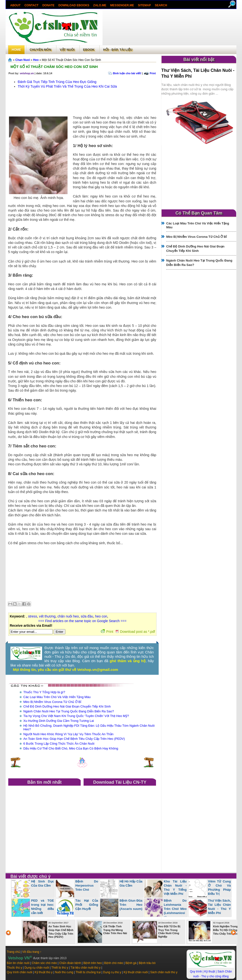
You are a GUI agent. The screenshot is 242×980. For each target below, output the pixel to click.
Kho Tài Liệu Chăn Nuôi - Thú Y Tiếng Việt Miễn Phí (175, 888)
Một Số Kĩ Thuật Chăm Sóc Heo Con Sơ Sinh (54, 67)
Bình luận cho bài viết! (127, 73)
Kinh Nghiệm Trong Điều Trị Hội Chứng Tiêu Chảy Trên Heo (225, 930)
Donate (48, 5)
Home (16, 50)
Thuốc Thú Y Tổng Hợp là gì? (44, 692)
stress (32, 616)
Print (153, 73)
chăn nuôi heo (68, 616)
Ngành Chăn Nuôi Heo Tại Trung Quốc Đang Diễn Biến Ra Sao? (69, 711)
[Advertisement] (169, 28)
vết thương (47, 616)
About (15, 5)
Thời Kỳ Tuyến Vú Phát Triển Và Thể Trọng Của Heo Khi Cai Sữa (67, 86)
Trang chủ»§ (10, 60)
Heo (36, 60)
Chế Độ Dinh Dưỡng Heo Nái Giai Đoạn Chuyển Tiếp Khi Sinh (67, 706)
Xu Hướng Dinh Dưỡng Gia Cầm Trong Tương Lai (59, 721)
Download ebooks (74, 5)
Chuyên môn (40, 50)
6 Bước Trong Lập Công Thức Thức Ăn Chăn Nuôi (59, 744)
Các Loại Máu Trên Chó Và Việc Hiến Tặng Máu (57, 697)
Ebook (89, 50)
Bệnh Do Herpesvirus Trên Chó (87, 885)
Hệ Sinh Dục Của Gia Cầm (43, 883)
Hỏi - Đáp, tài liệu (118, 50)
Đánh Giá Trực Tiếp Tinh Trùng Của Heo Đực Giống (57, 82)
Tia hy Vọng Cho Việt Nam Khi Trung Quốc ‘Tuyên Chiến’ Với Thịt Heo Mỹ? (76, 716)
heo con (101, 616)
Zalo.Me (100, 5)
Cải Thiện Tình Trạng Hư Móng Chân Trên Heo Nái (115, 930)
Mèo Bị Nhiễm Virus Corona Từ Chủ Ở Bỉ (52, 702)
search (161, 5)
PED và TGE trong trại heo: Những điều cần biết (43, 907)
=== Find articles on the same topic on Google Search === (82, 621)
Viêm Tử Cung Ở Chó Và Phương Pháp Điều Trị (219, 888)
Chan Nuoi (23, 60)
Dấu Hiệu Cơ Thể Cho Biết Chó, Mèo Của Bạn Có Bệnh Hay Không (71, 748)
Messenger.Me (122, 5)
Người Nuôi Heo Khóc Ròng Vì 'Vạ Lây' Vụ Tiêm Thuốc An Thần (68, 734)
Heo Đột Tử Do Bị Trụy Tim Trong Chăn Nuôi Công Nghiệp (169, 931)
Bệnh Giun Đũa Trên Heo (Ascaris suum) (131, 905)
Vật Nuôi (67, 50)
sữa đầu (87, 616)
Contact (32, 5)
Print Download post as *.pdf (128, 632)
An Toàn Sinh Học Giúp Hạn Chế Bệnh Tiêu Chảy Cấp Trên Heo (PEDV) (74, 739)
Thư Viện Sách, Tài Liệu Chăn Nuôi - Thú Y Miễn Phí (219, 907)
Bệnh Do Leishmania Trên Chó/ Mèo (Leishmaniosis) (175, 909)
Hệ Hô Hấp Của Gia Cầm (131, 883)
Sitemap (144, 5)
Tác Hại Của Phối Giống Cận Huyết (87, 905)
